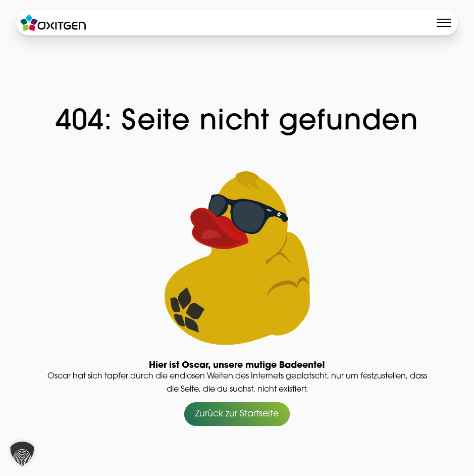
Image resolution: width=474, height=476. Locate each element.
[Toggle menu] (444, 23)
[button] (22, 454)
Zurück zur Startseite (237, 414)
